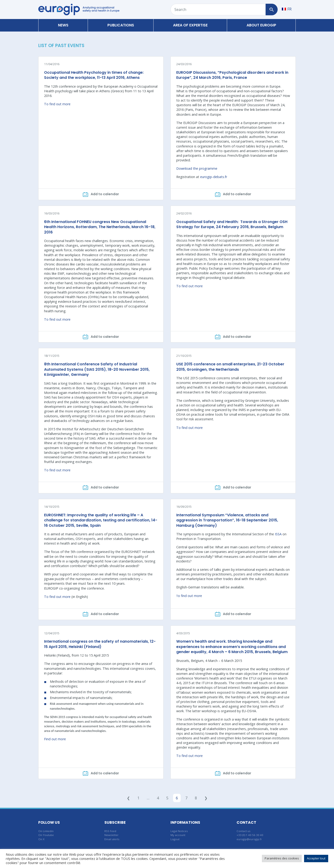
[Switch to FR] (287, 9)
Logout (175, 839)
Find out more (55, 739)
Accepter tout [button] (316, 858)
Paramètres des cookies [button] (282, 858)
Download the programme (197, 168)
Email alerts (112, 839)
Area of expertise (190, 25)
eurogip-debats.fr (214, 177)
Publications (121, 25)
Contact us (244, 831)
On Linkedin (46, 831)
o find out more (189, 596)
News (63, 25)
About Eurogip (261, 25)
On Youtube (46, 835)
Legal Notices (179, 831)
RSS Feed (110, 831)
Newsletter (111, 835)
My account (178, 835)
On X (41, 839)
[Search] (271, 10)
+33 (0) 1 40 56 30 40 (250, 835)
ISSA (278, 534)
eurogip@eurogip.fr (249, 839)
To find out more (57, 104)
